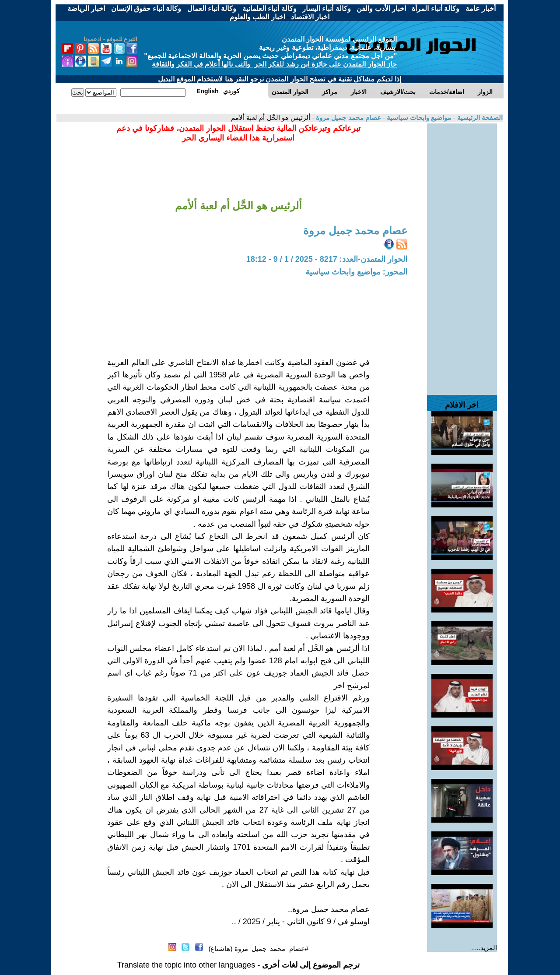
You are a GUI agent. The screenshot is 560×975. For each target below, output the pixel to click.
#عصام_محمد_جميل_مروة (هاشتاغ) (258, 949)
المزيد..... (484, 948)
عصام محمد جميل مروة (348, 118)
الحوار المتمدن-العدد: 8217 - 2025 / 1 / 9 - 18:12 (327, 259)
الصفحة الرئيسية (479, 118)
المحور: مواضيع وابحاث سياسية (356, 272)
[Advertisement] (462, 255)
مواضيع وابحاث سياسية (418, 118)
